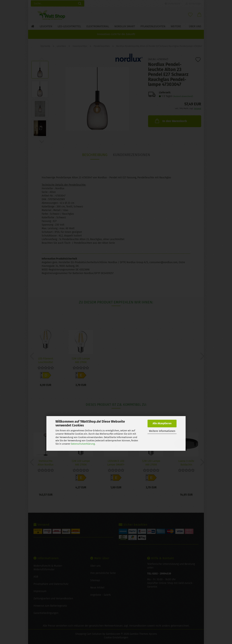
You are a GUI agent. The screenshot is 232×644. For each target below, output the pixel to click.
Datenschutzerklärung (83, 444)
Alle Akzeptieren (162, 423)
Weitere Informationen (162, 431)
